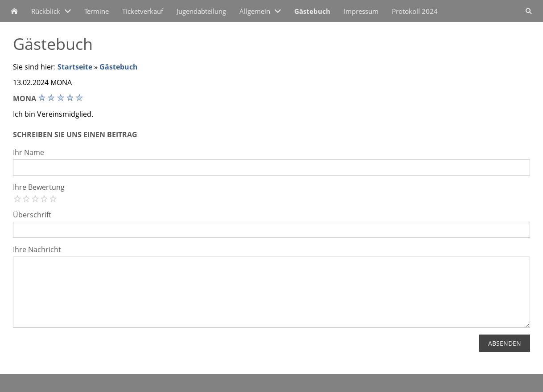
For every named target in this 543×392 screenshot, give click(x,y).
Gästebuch (119, 67)
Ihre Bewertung (39, 187)
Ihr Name (29, 152)
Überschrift (32, 215)
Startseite (75, 67)
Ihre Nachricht (37, 249)
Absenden (505, 343)
